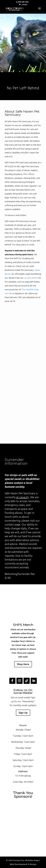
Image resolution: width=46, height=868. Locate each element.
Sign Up (23, 713)
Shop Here (23, 664)
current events (31, 278)
